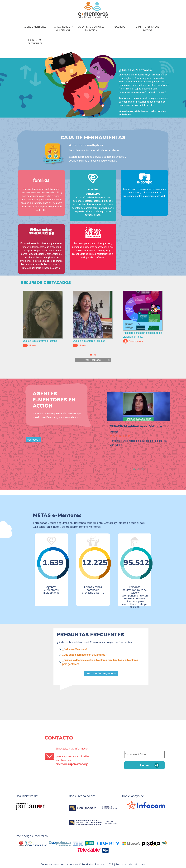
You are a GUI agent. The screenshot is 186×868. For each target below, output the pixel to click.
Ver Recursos (93, 360)
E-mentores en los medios (148, 28)
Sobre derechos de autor (131, 864)
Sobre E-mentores (35, 27)
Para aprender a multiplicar (63, 28)
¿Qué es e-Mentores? (75, 649)
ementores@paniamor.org (72, 764)
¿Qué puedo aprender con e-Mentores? (84, 655)
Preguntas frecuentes (35, 42)
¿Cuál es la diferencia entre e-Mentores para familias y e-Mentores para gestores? (100, 662)
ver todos (33, 440)
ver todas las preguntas (100, 673)
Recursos (119, 27)
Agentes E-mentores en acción (91, 28)
